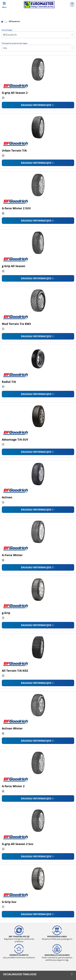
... (6, 21)
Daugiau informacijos (36, 105)
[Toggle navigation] (4, 5)
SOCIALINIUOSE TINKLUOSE (38, 974)
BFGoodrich (15, 21)
